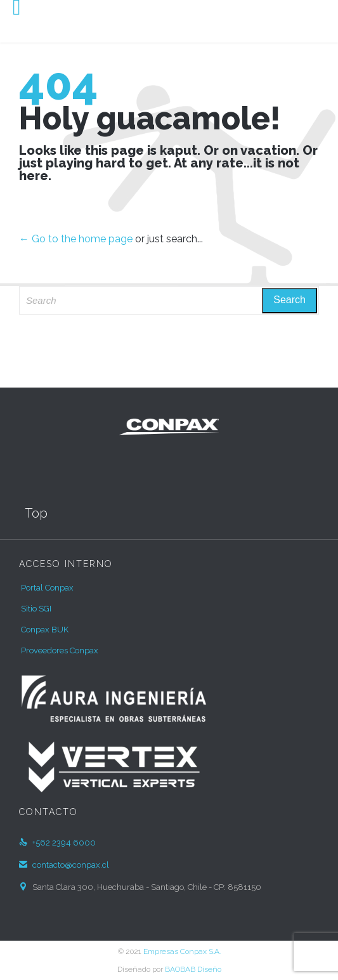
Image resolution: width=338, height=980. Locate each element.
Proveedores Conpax (60, 650)
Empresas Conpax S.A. (182, 951)
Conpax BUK (45, 630)
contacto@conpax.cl (64, 865)
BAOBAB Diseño (193, 969)
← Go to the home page (76, 239)
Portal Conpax (47, 588)
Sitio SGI (36, 609)
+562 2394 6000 (57, 843)
